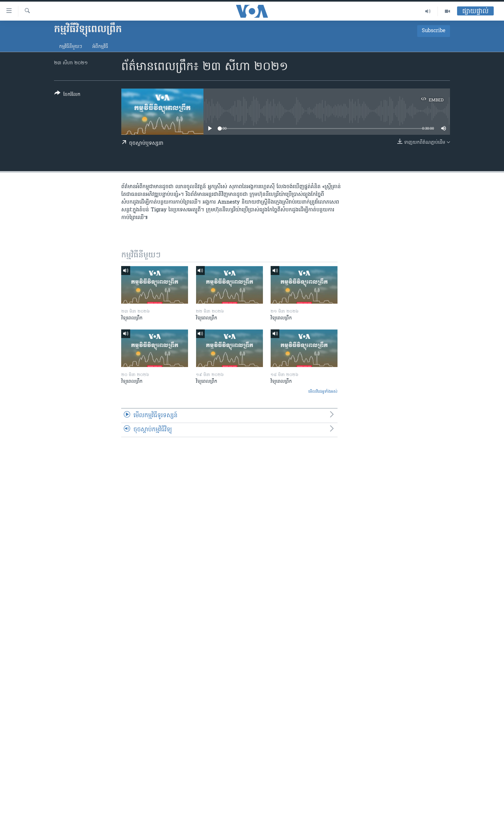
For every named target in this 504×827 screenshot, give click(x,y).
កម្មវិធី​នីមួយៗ (71, 47)
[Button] (67, 95)
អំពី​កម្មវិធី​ (100, 47)
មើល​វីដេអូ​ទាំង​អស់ (323, 392)
